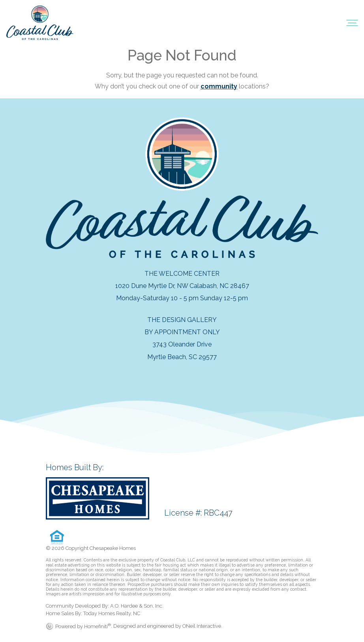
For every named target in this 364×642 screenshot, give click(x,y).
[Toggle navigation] (352, 23)
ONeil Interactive (202, 626)
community (219, 86)
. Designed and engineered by (147, 626)
